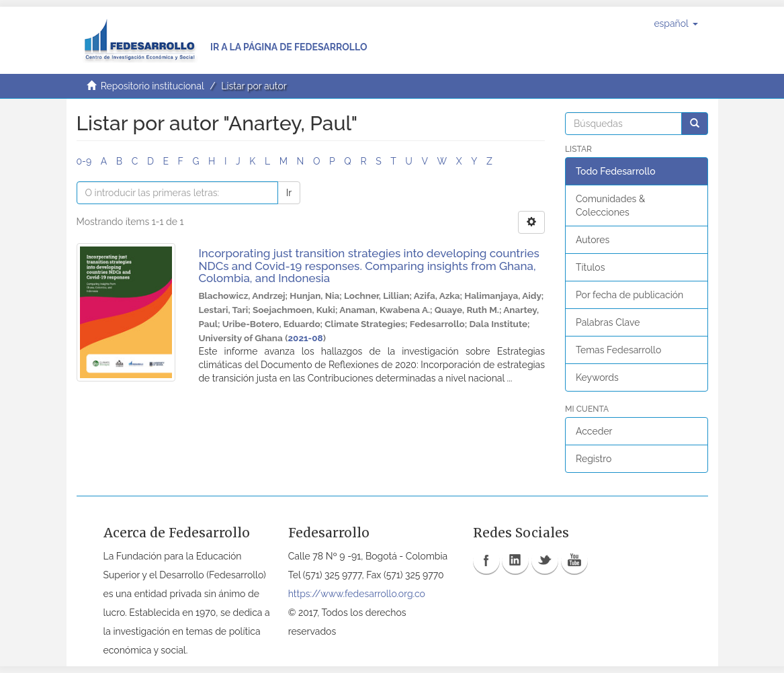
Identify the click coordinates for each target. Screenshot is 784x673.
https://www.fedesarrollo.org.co (357, 594)
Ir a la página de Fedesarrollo (289, 47)
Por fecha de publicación (629, 295)
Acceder (594, 431)
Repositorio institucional (153, 86)
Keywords (597, 377)
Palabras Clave (608, 322)
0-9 (84, 161)
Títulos (590, 267)
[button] (676, 24)
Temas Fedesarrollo (618, 350)
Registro (594, 459)
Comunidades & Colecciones (610, 206)
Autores (593, 240)
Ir (289, 193)
